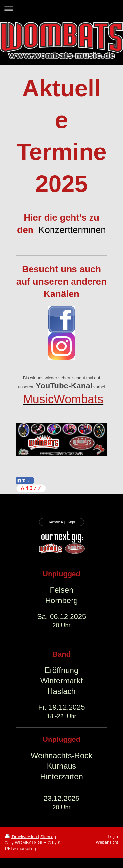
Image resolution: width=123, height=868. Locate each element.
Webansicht (107, 842)
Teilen (25, 481)
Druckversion (21, 837)
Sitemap (48, 837)
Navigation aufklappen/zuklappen (61, 9)
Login (113, 836)
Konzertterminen (72, 230)
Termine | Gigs (62, 522)
